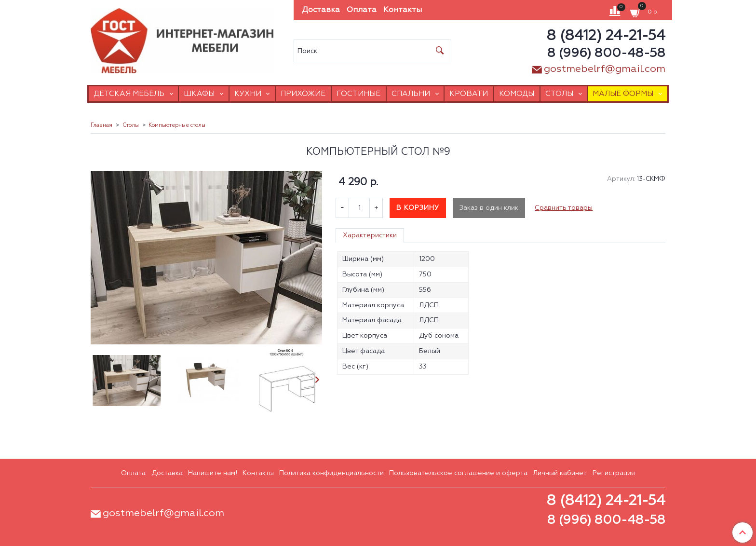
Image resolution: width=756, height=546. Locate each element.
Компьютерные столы (177, 125)
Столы (559, 94)
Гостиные (358, 94)
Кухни (248, 94)
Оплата (362, 10)
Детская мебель (129, 94)
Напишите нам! (213, 473)
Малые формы (623, 94)
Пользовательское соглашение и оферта (458, 473)
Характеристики (370, 235)
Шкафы (199, 94)
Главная (101, 125)
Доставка (321, 10)
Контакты (403, 10)
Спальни (411, 94)
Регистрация (614, 473)
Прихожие (303, 94)
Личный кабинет (560, 473)
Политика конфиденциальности (331, 473)
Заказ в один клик (489, 208)
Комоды (517, 94)
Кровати (469, 94)
